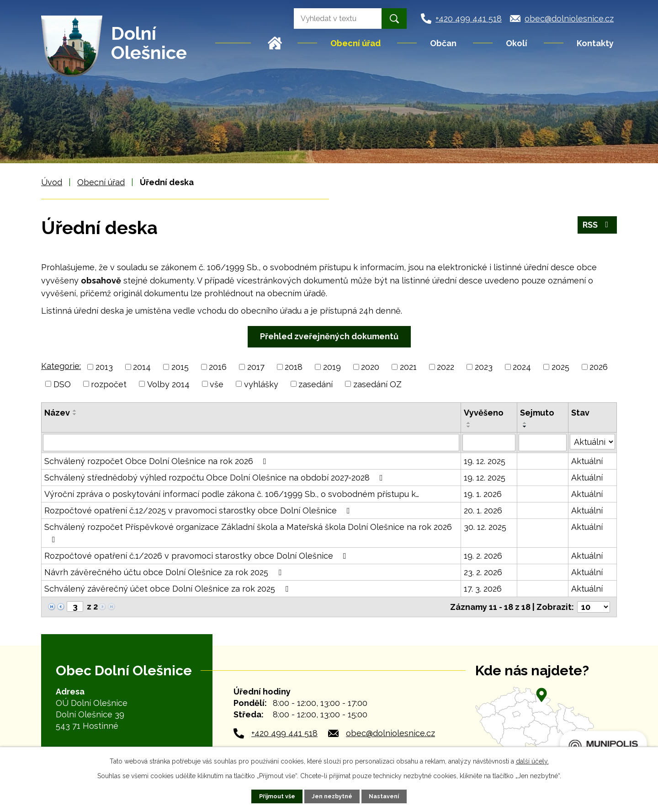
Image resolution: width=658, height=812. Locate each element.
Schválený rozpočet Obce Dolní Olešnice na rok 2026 (157, 461)
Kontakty (595, 43)
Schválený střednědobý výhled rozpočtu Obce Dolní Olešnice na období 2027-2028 (215, 478)
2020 (370, 367)
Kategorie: (61, 366)
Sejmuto (537, 413)
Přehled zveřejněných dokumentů (329, 336)
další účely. (532, 761)
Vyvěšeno (484, 413)
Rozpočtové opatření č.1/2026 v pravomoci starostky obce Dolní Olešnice (197, 556)
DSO (62, 384)
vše (217, 384)
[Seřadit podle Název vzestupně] (75, 411)
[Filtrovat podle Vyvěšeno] (489, 443)
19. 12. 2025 (485, 461)
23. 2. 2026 (483, 572)
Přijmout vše (277, 796)
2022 (446, 367)
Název (57, 413)
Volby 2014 (168, 384)
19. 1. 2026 (483, 494)
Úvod (275, 43)
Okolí (517, 43)
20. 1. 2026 (483, 510)
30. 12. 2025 (485, 527)
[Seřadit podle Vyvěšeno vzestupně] (469, 423)
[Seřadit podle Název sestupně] (75, 414)
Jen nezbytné (332, 796)
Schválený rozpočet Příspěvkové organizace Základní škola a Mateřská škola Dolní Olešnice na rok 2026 (248, 533)
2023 (484, 367)
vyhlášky (261, 384)
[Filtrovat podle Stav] (592, 442)
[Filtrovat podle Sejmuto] (542, 443)
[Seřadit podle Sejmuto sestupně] (525, 427)
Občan (443, 43)
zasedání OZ (377, 384)
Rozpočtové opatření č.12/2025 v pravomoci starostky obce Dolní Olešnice (199, 510)
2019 (332, 367)
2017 (256, 367)
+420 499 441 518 (284, 733)
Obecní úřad (356, 43)
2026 (599, 367)
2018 (294, 367)
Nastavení (384, 796)
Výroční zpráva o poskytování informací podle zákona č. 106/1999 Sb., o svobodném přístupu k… (232, 494)
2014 (142, 367)
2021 (408, 367)
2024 (522, 367)
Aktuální (587, 461)
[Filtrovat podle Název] (251, 443)
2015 (180, 367)
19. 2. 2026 (483, 556)
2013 (104, 367)
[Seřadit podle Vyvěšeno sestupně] (469, 427)
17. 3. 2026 (483, 589)
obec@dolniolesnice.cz (390, 733)
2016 (218, 367)
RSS (597, 225)
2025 (560, 367)
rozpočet (109, 384)
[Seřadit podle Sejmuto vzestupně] (525, 423)
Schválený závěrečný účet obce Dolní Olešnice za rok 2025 (168, 589)
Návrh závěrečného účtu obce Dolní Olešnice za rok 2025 (165, 572)
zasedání (316, 384)
